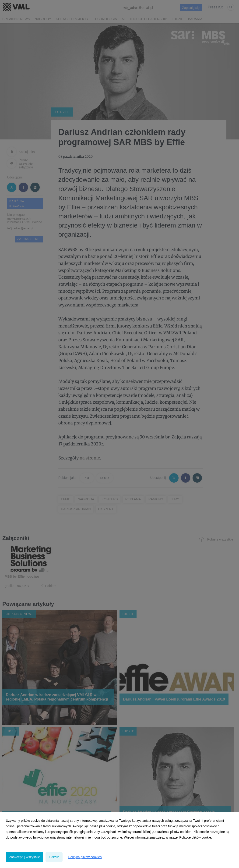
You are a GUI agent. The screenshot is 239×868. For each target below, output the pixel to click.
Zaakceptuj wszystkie (25, 857)
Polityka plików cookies (85, 857)
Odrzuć (54, 857)
